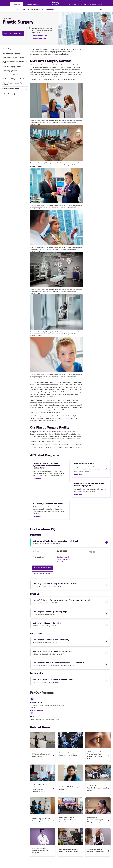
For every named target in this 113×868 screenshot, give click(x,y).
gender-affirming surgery (57, 75)
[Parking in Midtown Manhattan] (64, 561)
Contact (94, 4)
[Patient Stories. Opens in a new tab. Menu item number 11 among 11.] (15, 94)
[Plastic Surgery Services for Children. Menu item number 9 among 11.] (15, 84)
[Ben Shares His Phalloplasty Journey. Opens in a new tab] (70, 780)
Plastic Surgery (49, 9)
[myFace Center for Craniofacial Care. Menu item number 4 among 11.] (14, 62)
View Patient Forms (37, 710)
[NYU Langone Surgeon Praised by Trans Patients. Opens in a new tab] (98, 842)
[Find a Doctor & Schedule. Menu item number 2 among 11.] (15, 53)
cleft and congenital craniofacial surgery (44, 72)
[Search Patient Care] (101, 9)
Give (100, 4)
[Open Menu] (16, 9)
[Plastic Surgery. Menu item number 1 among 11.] (7, 49)
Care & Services (35, 9)
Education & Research (34, 4)
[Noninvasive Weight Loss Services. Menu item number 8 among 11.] (15, 79)
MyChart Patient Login (75, 4)
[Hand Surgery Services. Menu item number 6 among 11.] (15, 71)
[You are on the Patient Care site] (17, 4)
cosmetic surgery (75, 72)
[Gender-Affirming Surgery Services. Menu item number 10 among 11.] (14, 89)
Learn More (37, 479)
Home (24, 9)
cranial (80, 408)
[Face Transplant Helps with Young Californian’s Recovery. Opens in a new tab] (70, 842)
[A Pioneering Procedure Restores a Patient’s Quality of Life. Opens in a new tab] (70, 747)
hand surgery (64, 72)
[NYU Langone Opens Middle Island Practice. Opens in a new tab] (43, 747)
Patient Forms (87, 4)
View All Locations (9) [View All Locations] (39, 35)
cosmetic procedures (69, 65)
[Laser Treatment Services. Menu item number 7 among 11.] (15, 75)
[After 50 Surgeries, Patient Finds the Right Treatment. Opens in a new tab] (43, 812)
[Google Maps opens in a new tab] (92, 552)
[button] (26, 62)
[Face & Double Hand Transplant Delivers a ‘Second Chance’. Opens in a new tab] (98, 780)
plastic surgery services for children (59, 400)
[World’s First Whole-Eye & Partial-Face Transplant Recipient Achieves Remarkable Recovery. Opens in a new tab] (43, 780)
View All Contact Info (39, 39)
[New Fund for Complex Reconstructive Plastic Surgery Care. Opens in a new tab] (70, 812)
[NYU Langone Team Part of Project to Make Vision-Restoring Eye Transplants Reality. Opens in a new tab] (98, 747)
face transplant (37, 418)
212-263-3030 (62, 551)
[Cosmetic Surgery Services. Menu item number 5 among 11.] (15, 67)
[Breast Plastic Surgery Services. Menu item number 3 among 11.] (15, 57)
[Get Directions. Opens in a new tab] (62, 557)
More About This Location (42, 568)
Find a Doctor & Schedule (13, 33)
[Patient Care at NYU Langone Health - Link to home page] (56, 3)
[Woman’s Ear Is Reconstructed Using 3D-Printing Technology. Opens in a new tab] (98, 812)
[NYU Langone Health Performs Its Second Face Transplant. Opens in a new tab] (43, 842)
